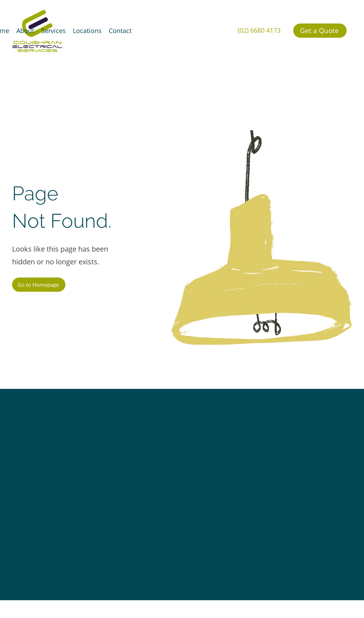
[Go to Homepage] (39, 285)
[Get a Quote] (320, 31)
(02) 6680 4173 (259, 30)
